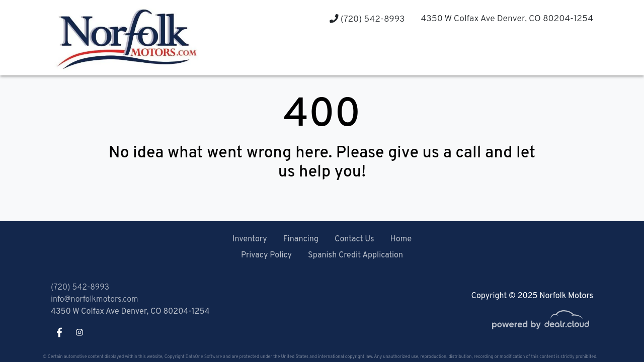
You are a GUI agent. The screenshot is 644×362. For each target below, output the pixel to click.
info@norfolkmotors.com (94, 300)
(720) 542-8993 (367, 19)
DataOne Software (204, 357)
